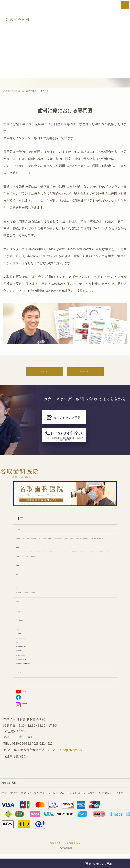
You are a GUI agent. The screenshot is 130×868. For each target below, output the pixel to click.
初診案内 (24, 501)
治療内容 (21, 540)
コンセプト (23, 511)
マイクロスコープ (83, 521)
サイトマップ (24, 684)
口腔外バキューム (27, 526)
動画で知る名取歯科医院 (31, 646)
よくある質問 (24, 641)
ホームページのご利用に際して (35, 669)
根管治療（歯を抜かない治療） (83, 545)
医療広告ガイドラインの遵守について (39, 674)
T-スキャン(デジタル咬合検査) (91, 526)
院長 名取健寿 (24, 597)
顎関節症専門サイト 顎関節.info (65, 857)
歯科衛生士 (42, 597)
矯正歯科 (102, 549)
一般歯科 (56, 545)
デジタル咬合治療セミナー (32, 655)
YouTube (25, 703)
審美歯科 (21, 549)
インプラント (75, 554)
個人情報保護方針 (27, 660)
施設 (35, 521)
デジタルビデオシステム (55, 526)
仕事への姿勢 (84, 373)
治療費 (20, 578)
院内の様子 (23, 521)
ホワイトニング (25, 559)
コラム (20, 650)
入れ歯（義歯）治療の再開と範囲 (36, 530)
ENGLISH (22, 694)
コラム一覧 (44, 373)
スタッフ (21, 593)
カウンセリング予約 (28, 617)
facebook (25, 710)
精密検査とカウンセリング (32, 545)
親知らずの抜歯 (47, 559)
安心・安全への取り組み (31, 665)
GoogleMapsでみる (73, 764)
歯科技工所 (58, 597)
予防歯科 (92, 554)
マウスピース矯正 (27, 554)
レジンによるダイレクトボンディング (52, 549)
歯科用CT (102, 521)
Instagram (26, 717)
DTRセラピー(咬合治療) (55, 521)
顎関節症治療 (86, 549)
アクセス (21, 636)
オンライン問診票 (27, 626)
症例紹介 (21, 569)
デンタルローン (25, 583)
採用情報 (21, 607)
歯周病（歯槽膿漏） (52, 554)
